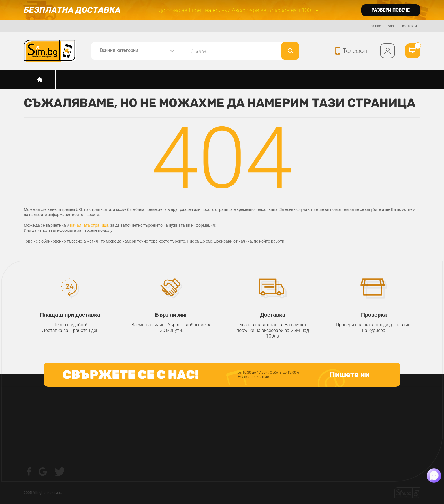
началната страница (89, 226)
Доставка (273, 315)
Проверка (374, 315)
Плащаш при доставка (70, 315)
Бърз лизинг (171, 315)
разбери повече (391, 10)
